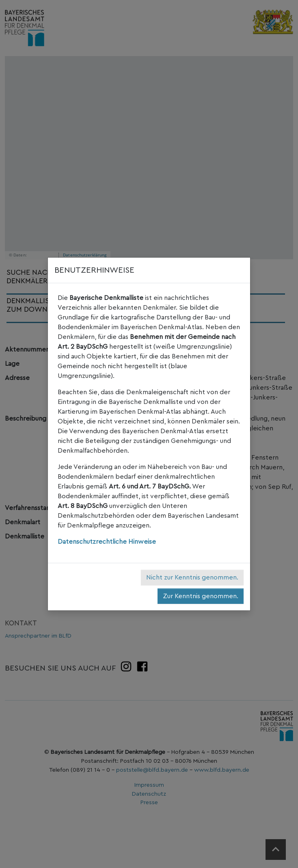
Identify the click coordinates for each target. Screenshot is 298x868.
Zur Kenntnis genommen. (201, 596)
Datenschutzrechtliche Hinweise (107, 542)
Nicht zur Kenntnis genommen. (192, 577)
